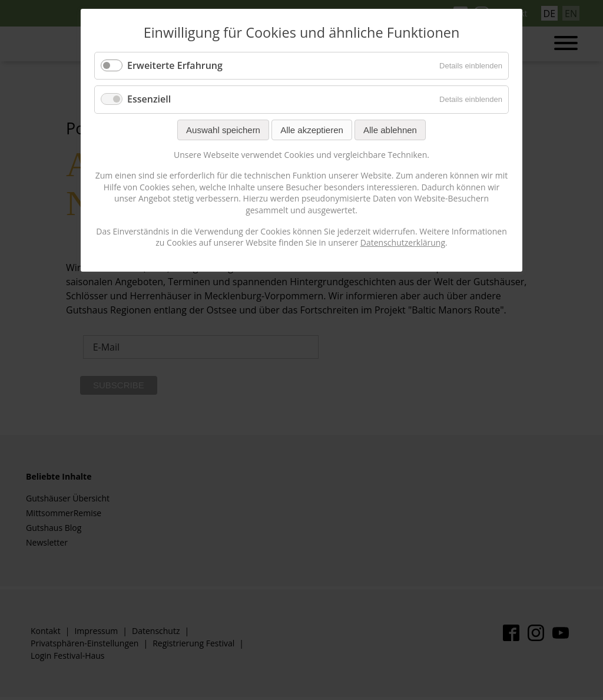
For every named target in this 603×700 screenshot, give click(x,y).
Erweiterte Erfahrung (175, 65)
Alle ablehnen (390, 130)
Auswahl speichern (223, 130)
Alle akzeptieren (312, 130)
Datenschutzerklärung (403, 242)
